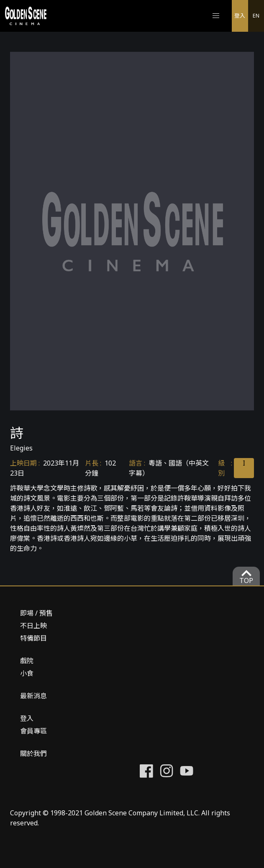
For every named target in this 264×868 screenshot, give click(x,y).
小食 (27, 673)
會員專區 (33, 731)
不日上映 (33, 626)
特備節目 (33, 638)
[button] (216, 16)
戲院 (27, 661)
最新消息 (33, 696)
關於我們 (33, 753)
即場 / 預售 (36, 613)
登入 (240, 15)
